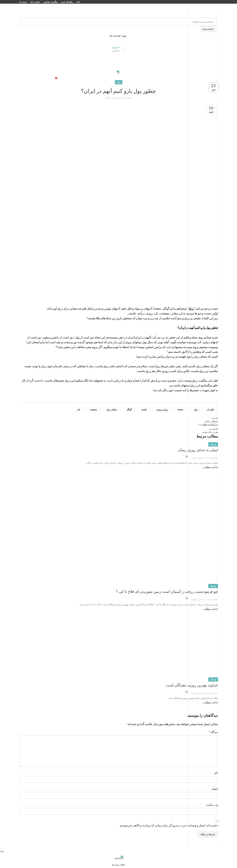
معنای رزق (112, 409)
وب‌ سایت (212, 805)
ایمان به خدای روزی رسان (198, 450)
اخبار (119, 82)
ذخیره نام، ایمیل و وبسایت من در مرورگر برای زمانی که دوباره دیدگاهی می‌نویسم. (169, 825)
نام (216, 773)
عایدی (144, 409)
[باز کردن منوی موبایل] (119, 56)
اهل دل (210, 409)
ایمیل (215, 789)
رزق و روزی (162, 409)
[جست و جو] (119, 21)
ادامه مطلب (210, 467)
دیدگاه (213, 732)
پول (196, 409)
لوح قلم (213, 444)
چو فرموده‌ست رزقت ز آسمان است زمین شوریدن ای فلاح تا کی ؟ (167, 592)
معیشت (93, 409)
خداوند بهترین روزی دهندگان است (192, 685)
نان (79, 409)
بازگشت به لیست (210, 425)
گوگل (129, 409)
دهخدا (180, 409)
